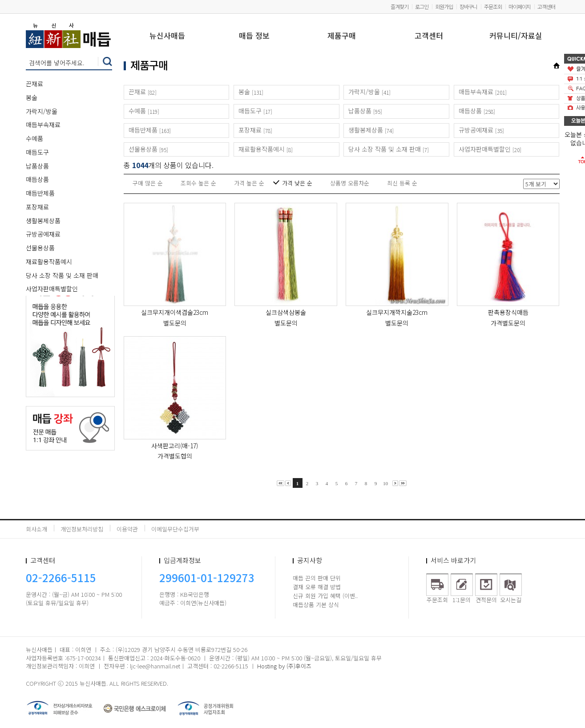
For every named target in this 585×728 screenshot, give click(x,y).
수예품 (34, 138)
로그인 (422, 6)
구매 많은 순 (148, 183)
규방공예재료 (43, 234)
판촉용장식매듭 (508, 312)
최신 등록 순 (402, 183)
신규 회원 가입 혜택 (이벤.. (325, 596)
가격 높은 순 (249, 183)
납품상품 (37, 166)
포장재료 (37, 207)
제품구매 (342, 36)
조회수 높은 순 (198, 183)
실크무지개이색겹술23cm (175, 312)
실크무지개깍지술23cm (397, 312)
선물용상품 (40, 248)
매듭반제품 (40, 193)
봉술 (32, 97)
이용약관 (127, 529)
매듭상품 (37, 179)
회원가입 (444, 6)
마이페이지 (520, 6)
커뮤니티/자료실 (516, 36)
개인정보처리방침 (82, 529)
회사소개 (36, 529)
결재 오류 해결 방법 (317, 587)
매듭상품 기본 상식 (316, 605)
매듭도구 (37, 152)
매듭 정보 (254, 36)
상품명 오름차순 (350, 183)
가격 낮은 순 (297, 183)
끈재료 (34, 84)
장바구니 (468, 6)
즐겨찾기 (399, 6)
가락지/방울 (42, 111)
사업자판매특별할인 (52, 289)
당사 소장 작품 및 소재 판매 (62, 275)
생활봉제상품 (43, 221)
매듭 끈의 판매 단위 (317, 578)
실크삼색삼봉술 (286, 312)
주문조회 (493, 6)
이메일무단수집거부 (175, 529)
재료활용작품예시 (49, 261)
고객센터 (546, 6)
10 (385, 483)
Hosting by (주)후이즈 (284, 666)
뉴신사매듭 (167, 36)
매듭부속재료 (43, 125)
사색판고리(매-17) (175, 446)
